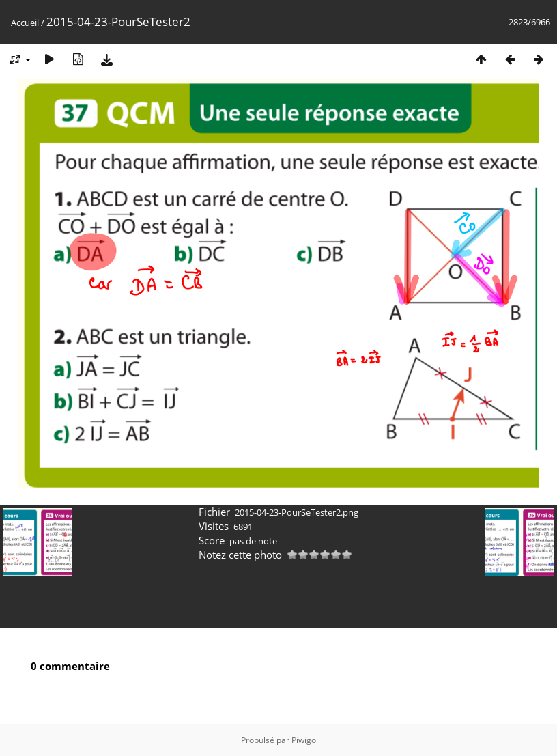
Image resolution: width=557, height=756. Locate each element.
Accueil (25, 23)
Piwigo (304, 740)
